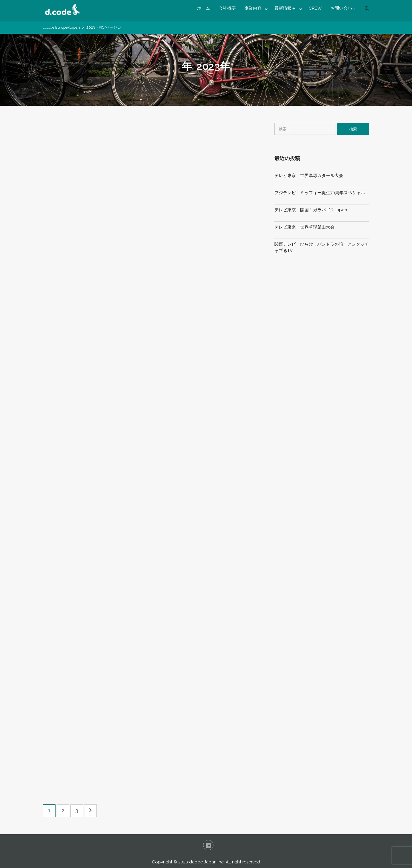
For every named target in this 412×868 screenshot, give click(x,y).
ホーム (204, 8)
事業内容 (253, 8)
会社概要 (227, 8)
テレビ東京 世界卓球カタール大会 (309, 176)
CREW (315, 8)
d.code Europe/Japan (61, 27)
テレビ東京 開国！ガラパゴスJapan (311, 210)
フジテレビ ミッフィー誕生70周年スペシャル (320, 193)
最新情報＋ (285, 8)
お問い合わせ (343, 8)
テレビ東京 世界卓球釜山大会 (304, 227)
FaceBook (208, 845)
